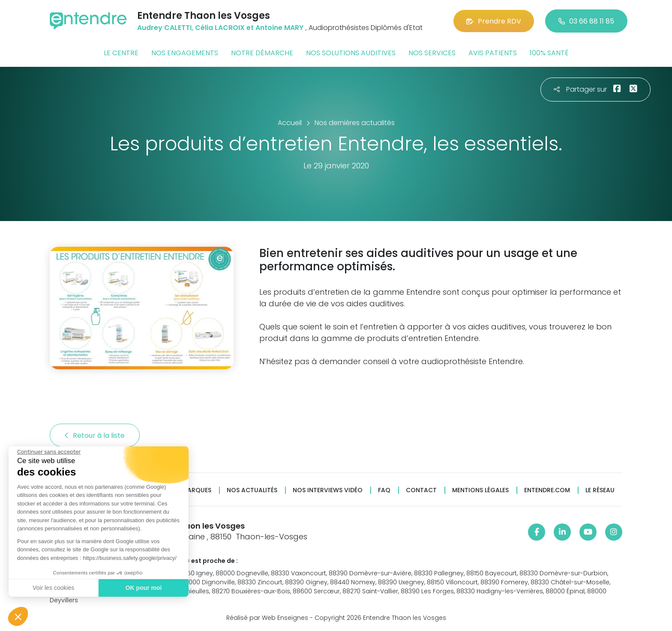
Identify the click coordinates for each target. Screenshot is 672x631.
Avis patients (493, 53)
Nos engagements (185, 53)
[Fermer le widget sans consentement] (48, 452)
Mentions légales (480, 490)
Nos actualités (252, 490)
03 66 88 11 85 (586, 21)
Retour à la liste (95, 435)
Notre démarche (262, 53)
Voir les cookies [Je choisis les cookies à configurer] (53, 588)
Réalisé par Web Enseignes (267, 618)
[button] (18, 616)
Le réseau (600, 490)
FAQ (384, 490)
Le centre (121, 53)
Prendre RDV (494, 21)
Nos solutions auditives (351, 53)
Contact (421, 490)
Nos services (432, 53)
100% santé (549, 53)
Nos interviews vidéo (328, 490)
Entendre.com (547, 490)
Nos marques (189, 490)
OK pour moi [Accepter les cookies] (143, 588)
